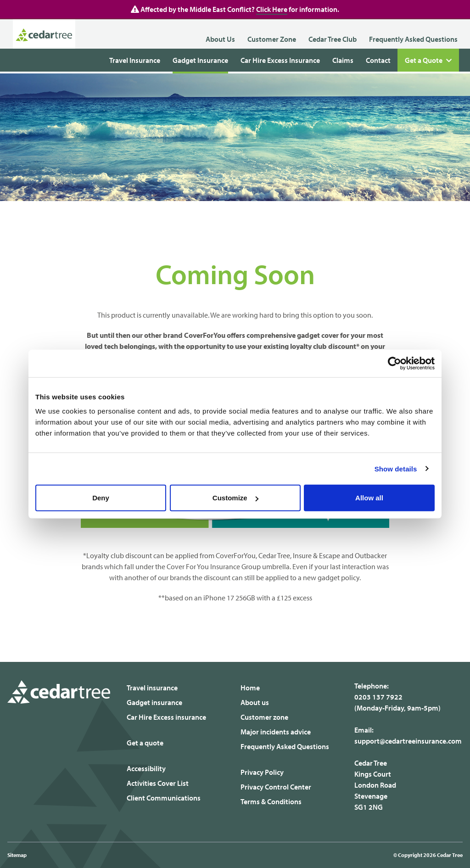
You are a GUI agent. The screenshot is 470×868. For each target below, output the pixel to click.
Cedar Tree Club (333, 39)
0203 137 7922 (378, 697)
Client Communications (164, 798)
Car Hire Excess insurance (166, 717)
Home (250, 688)
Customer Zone (272, 39)
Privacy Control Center (276, 787)
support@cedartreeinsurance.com (408, 741)
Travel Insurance (135, 60)
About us (255, 702)
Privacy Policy (262, 772)
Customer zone (264, 717)
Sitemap (17, 855)
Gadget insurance (154, 702)
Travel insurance (152, 688)
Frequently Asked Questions (413, 39)
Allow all (369, 498)
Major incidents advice (276, 732)
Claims (343, 60)
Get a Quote (428, 60)
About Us (220, 39)
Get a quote (145, 743)
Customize (235, 498)
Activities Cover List (158, 783)
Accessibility (146, 768)
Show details (396, 468)
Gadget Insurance (200, 60)
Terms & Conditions (271, 801)
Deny (101, 498)
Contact (378, 60)
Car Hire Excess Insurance (280, 60)
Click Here (272, 9)
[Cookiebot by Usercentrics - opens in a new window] (394, 363)
